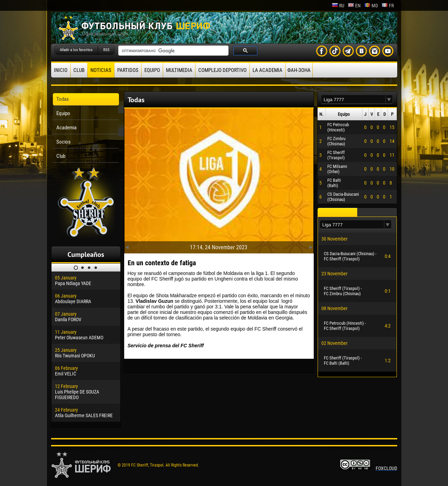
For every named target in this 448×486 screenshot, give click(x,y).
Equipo (152, 70)
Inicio (61, 70)
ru (338, 6)
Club (79, 70)
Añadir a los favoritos (76, 50)
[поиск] (173, 51)
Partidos (128, 70)
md (371, 6)
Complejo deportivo (222, 70)
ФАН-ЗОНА (299, 70)
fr (388, 6)
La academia (267, 70)
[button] (389, 100)
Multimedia (179, 70)
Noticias (101, 70)
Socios (63, 142)
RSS (106, 50)
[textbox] (353, 100)
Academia (66, 128)
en (354, 6)
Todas (63, 99)
